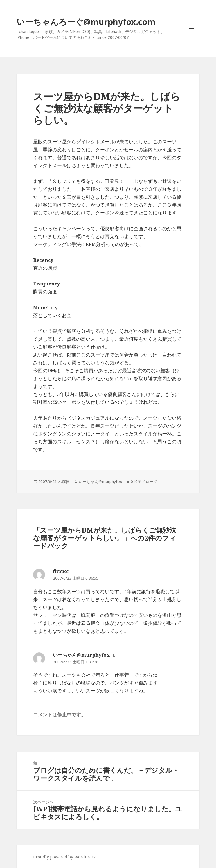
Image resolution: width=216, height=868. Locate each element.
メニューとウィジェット (192, 36)
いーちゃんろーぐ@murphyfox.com (86, 22)
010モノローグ (144, 481)
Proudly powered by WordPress (64, 857)
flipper (61, 571)
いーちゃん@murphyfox (100, 481)
